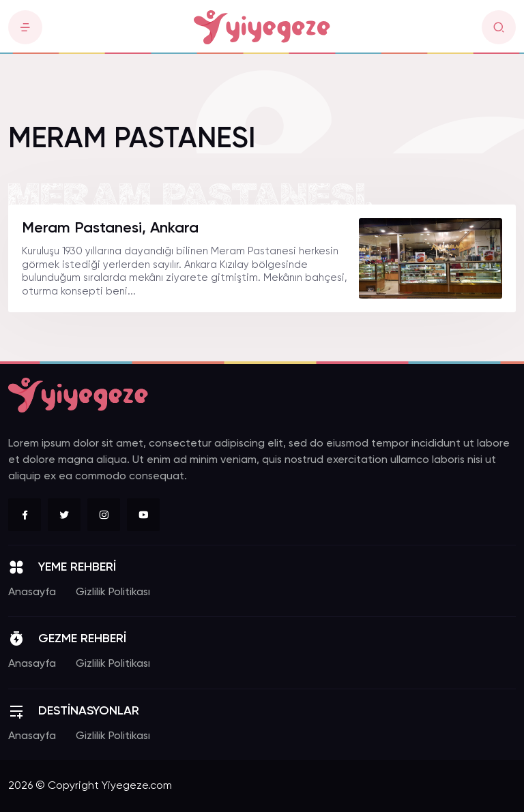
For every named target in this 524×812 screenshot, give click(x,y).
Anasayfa (32, 592)
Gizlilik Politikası (113, 592)
